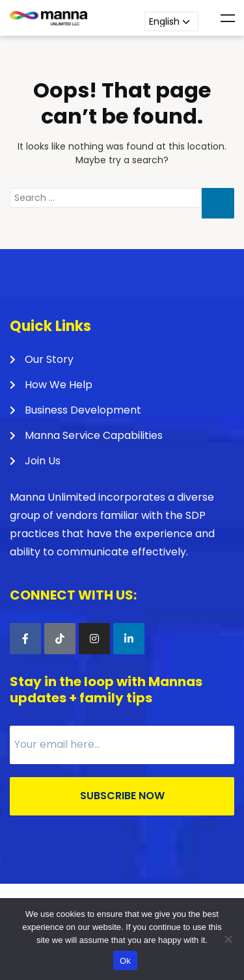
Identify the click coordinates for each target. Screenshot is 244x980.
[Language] (171, 21)
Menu (228, 18)
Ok (125, 961)
